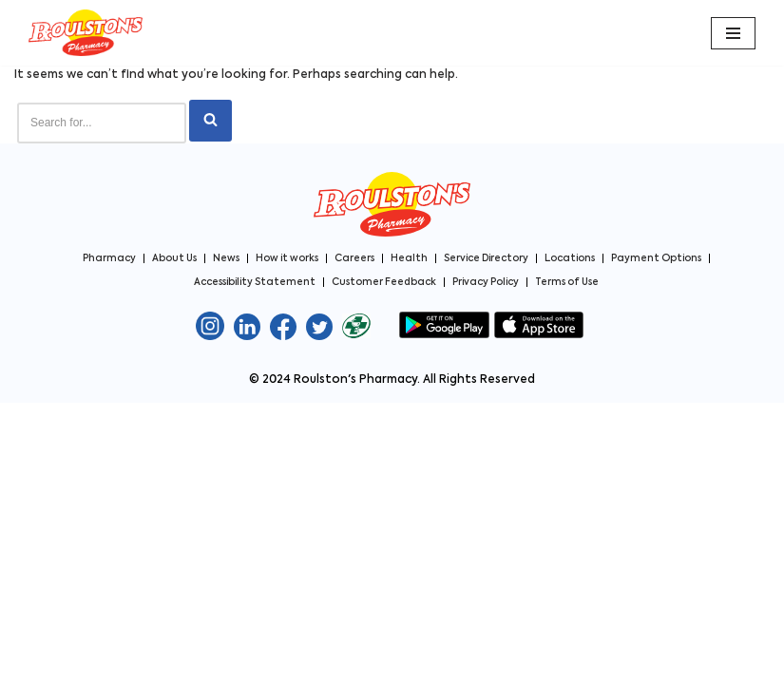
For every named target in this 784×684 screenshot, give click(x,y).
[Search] (102, 123)
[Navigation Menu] (733, 33)
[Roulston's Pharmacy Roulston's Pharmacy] (86, 33)
